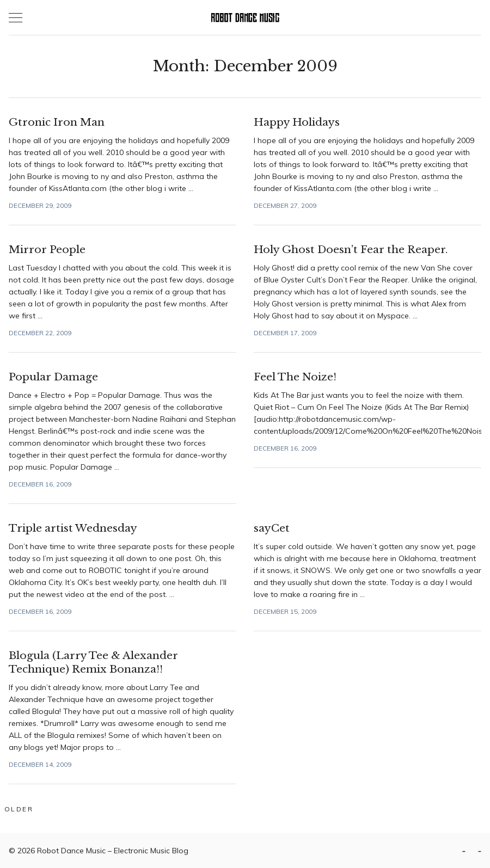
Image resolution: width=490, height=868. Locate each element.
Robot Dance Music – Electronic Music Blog (113, 851)
